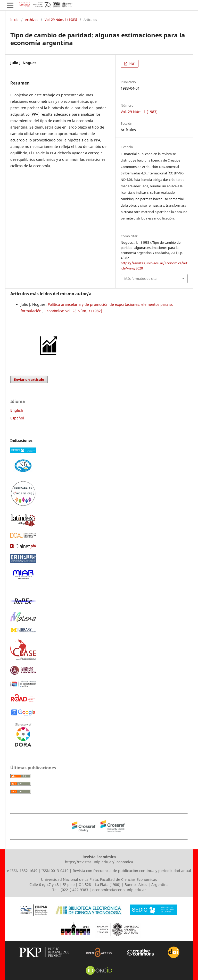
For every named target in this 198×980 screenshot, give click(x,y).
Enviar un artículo (29, 379)
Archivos (32, 20)
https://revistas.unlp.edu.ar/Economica (99, 862)
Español (17, 418)
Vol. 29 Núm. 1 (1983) (61, 20)
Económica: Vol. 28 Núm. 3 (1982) (73, 311)
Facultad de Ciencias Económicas (129, 879)
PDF (131, 64)
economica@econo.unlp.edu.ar (119, 890)
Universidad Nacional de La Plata (69, 879)
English (17, 410)
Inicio (14, 20)
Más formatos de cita (140, 278)
